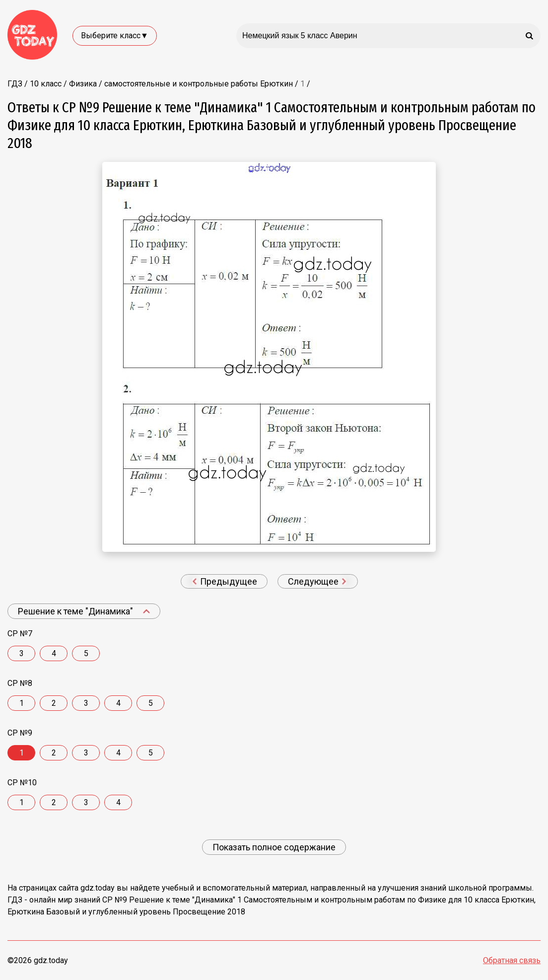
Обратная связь (512, 960)
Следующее (317, 581)
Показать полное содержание (274, 847)
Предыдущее (225, 581)
